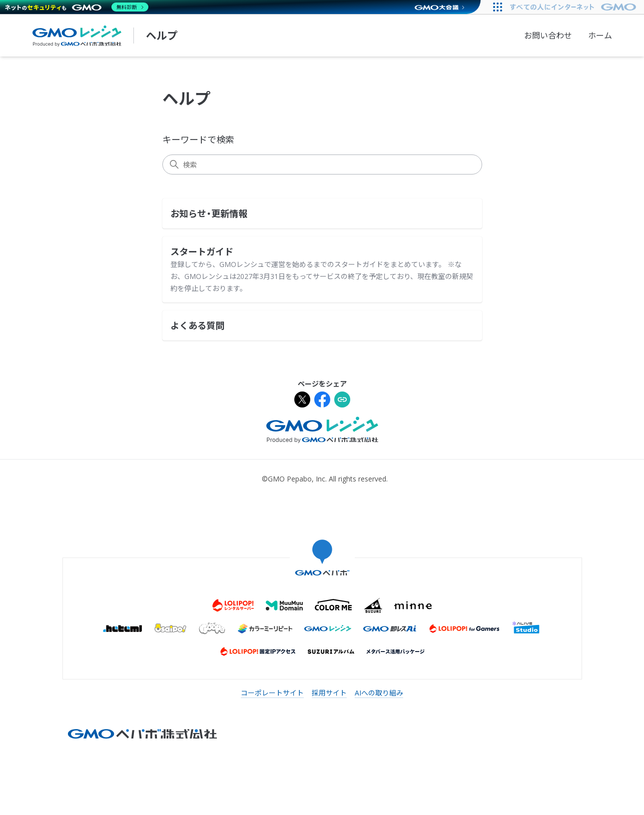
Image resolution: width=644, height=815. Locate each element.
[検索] (322, 164)
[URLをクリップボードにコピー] (342, 401)
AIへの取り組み (379, 693)
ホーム (600, 35)
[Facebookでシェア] (322, 401)
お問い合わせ (548, 35)
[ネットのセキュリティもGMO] (77, 7)
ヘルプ (162, 35)
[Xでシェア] (302, 401)
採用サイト (329, 693)
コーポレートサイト (272, 693)
